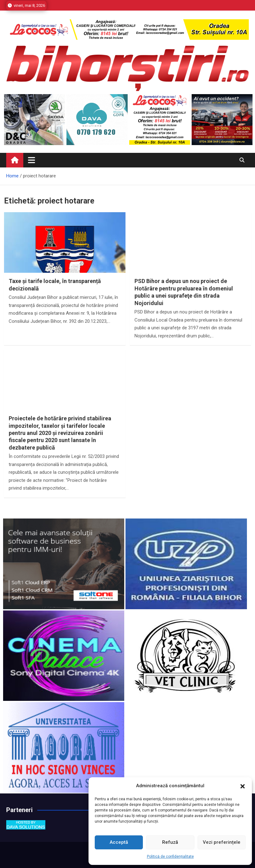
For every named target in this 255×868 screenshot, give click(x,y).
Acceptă (119, 842)
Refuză (170, 842)
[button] (243, 786)
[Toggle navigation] (32, 160)
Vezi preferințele (222, 842)
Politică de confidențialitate (170, 857)
